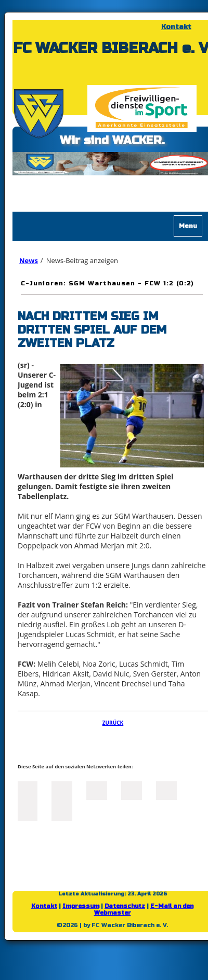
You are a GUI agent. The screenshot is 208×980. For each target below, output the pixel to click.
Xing (132, 790)
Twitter (62, 790)
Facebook (27, 790)
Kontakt (176, 27)
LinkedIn (97, 790)
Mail (166, 790)
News (29, 260)
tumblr (27, 810)
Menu (188, 226)
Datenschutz (125, 906)
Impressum (81, 906)
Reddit (62, 810)
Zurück (113, 723)
